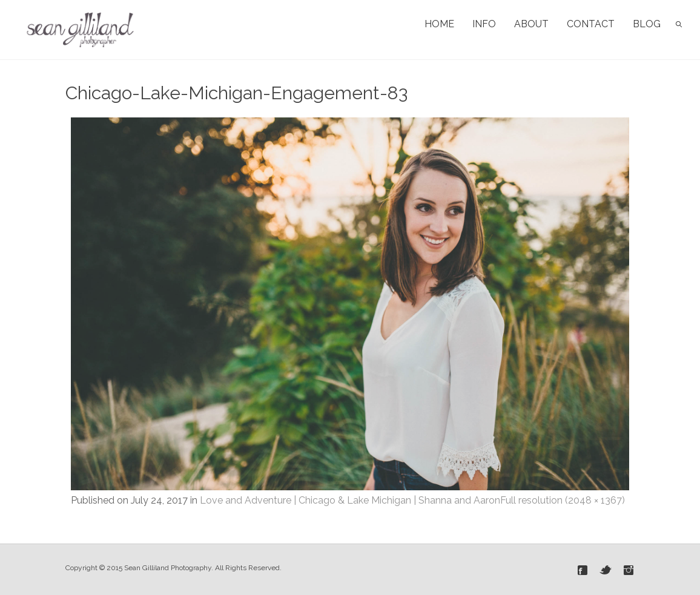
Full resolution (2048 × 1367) (563, 500)
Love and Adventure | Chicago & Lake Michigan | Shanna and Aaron (350, 500)
